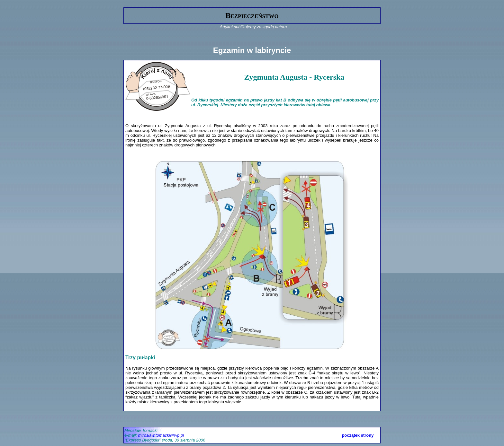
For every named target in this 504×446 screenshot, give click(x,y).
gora (128, 5)
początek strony (358, 435)
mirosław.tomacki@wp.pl (161, 435)
